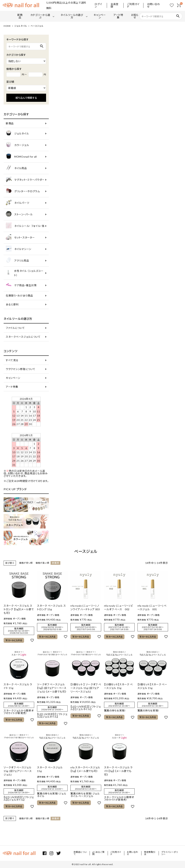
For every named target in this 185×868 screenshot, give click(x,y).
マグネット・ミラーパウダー (25, 180)
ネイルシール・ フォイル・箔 (25, 226)
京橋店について (80, 853)
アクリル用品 (17, 261)
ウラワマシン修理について (21, 369)
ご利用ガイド (133, 5)
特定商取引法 (150, 853)
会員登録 (115, 5)
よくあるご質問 (98, 853)
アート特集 (118, 16)
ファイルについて (15, 328)
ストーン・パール (19, 215)
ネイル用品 (16, 168)
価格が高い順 (42, 563)
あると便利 (12, 304)
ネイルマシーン (19, 249)
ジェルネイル (21, 26)
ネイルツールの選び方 (72, 16)
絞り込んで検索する (26, 98)
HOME (7, 26)
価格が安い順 (26, 563)
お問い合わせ (154, 5)
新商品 (20, 16)
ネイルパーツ (17, 203)
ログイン (98, 5)
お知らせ (135, 16)
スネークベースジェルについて (23, 337)
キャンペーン (100, 16)
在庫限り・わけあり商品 (19, 296)
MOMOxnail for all (21, 157)
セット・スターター (20, 238)
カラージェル (17, 145)
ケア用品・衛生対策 (21, 285)
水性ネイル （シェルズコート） (25, 273)
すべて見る (12, 360)
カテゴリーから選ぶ (40, 16)
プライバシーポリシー (170, 853)
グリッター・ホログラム (23, 191)
